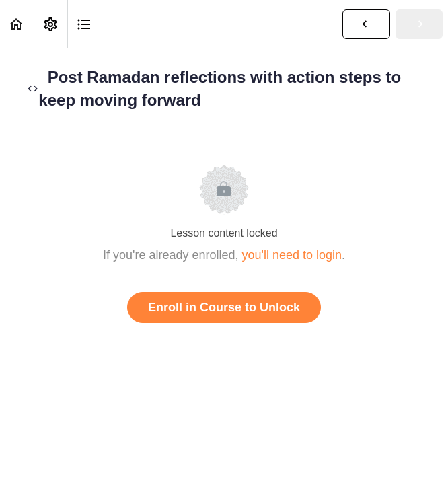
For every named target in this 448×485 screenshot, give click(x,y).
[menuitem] (50, 24)
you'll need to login (292, 255)
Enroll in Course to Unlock (224, 307)
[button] (17, 24)
